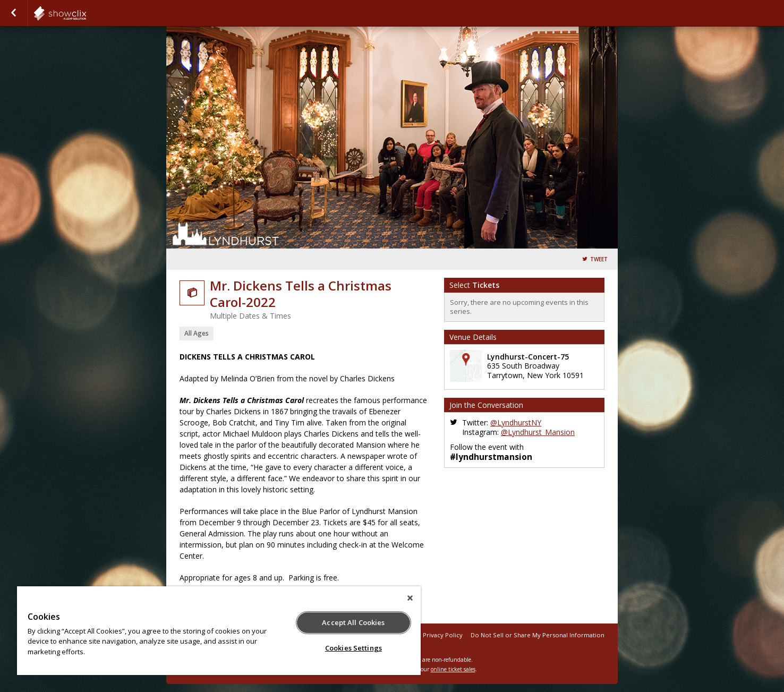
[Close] (410, 598)
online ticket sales (453, 669)
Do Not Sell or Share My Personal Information (538, 635)
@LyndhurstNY (516, 422)
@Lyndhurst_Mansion (538, 432)
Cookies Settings (353, 648)
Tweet (599, 259)
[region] (219, 631)
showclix (86, 13)
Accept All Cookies (353, 622)
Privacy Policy (443, 635)
